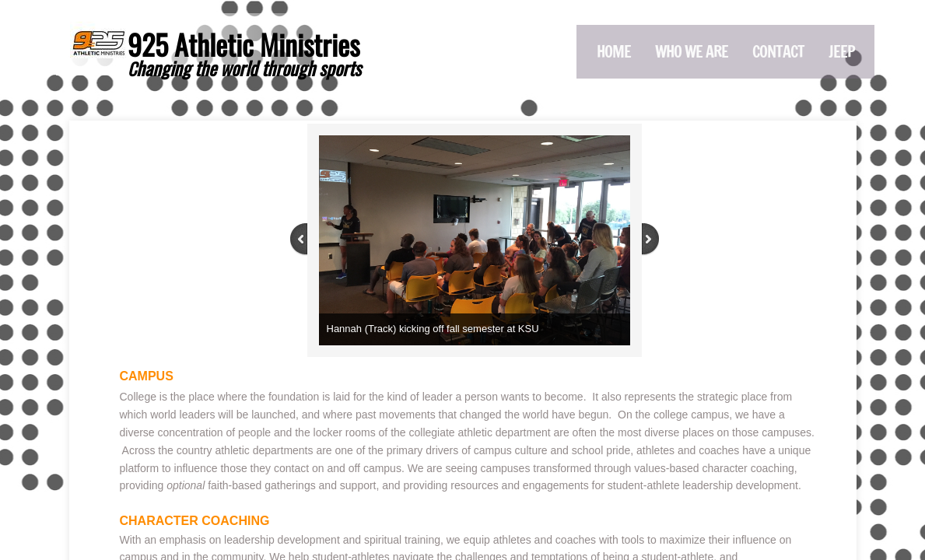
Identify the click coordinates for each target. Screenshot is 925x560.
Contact (778, 52)
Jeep (842, 52)
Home (614, 52)
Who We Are (692, 52)
